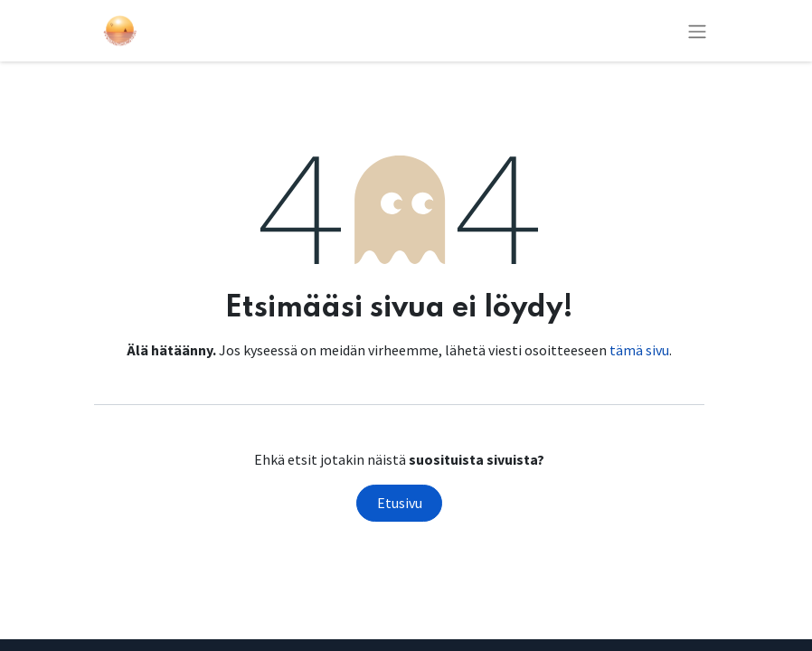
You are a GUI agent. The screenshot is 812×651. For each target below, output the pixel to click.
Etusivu (400, 503)
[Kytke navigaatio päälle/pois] (697, 31)
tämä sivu (639, 350)
